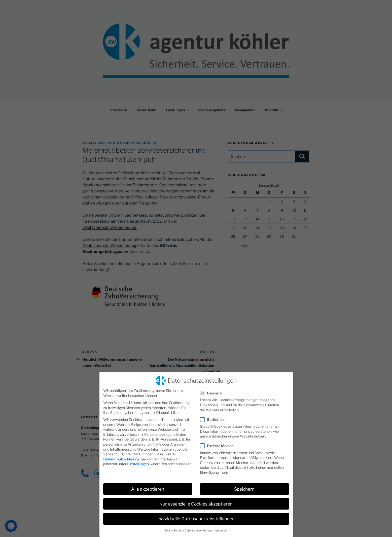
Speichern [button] (244, 488)
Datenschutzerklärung (121, 458)
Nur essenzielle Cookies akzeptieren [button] (196, 503)
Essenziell (213, 392)
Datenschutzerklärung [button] (198, 529)
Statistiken (214, 418)
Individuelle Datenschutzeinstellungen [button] (196, 517)
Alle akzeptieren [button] (148, 488)
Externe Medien (218, 444)
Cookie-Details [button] (174, 529)
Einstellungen (138, 463)
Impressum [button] (221, 529)
